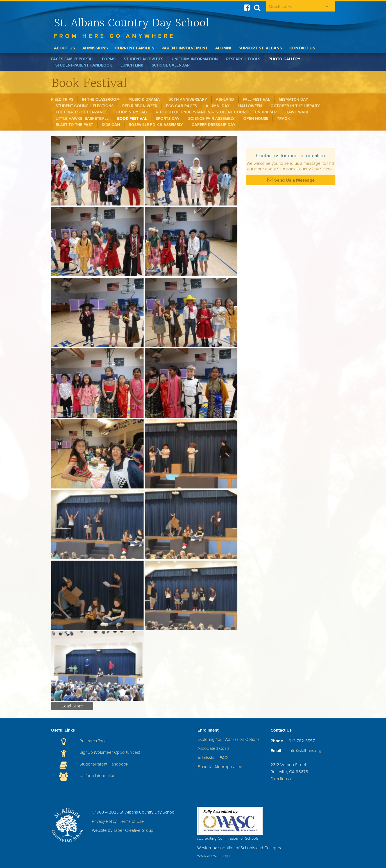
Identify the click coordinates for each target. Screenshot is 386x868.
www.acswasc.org (214, 856)
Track (283, 119)
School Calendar (171, 65)
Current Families (135, 48)
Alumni (223, 48)
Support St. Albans (260, 48)
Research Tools (243, 59)
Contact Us (302, 48)
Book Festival (132, 119)
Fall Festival (256, 100)
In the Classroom (101, 100)
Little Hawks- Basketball (82, 119)
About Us (64, 48)
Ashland (225, 100)
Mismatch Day (293, 100)
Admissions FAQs (214, 758)
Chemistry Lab (131, 112)
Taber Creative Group (133, 830)
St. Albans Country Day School (131, 23)
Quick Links (280, 6)
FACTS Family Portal (72, 59)
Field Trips (62, 100)
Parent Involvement (185, 48)
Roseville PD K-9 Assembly (156, 125)
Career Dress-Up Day (214, 125)
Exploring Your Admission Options (229, 739)
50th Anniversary (188, 100)
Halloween (250, 106)
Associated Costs (214, 748)
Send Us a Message (291, 180)
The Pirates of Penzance (82, 112)
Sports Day (168, 119)
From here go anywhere (115, 36)
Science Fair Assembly (211, 119)
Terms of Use (132, 821)
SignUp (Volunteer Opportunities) (110, 752)
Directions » (281, 779)
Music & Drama (144, 100)
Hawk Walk (297, 112)
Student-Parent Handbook (84, 65)
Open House (256, 119)
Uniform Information (195, 59)
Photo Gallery (284, 59)
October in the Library (295, 106)
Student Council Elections (85, 106)
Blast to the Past (74, 125)
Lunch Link (132, 65)
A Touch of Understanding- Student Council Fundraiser (216, 112)
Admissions (95, 48)
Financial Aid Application (220, 767)
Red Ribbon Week (140, 106)
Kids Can (111, 125)
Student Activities (144, 59)
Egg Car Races (181, 106)
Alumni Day (218, 106)
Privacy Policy (104, 821)
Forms (109, 59)
